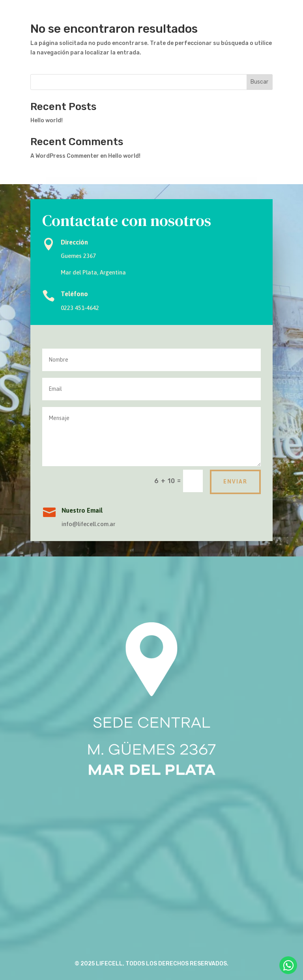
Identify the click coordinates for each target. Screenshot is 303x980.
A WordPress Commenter (65, 156)
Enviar (235, 482)
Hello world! (47, 120)
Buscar (259, 82)
